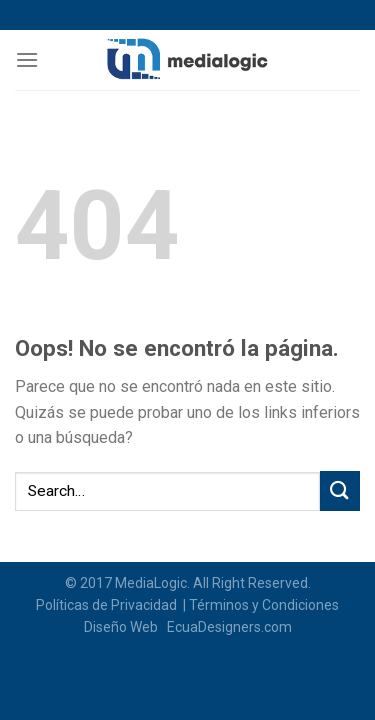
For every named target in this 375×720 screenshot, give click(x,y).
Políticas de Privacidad (108, 605)
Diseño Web (124, 627)
